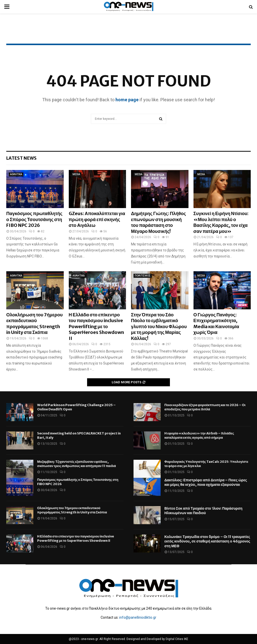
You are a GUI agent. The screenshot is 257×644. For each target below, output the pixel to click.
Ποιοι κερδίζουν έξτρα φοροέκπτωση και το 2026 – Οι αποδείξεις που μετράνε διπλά (205, 407)
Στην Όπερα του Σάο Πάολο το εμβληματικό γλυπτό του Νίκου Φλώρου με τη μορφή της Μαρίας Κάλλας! (159, 327)
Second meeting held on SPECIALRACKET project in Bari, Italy (79, 435)
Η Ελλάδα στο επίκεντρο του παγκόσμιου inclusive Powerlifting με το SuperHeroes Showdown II (96, 327)
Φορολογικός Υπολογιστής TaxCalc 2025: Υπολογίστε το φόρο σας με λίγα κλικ (206, 464)
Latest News (21, 158)
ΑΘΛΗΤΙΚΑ (16, 174)
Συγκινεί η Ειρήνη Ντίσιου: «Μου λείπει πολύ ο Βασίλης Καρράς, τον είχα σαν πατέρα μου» (221, 222)
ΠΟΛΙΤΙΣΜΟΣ (143, 276)
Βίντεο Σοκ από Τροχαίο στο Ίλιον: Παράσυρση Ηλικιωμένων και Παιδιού (203, 511)
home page (127, 100)
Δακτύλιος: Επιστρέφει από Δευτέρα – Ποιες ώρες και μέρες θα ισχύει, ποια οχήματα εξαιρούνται (206, 482)
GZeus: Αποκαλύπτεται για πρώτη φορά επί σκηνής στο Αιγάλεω (97, 219)
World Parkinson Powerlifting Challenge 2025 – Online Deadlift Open (76, 407)
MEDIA (76, 174)
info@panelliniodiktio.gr (138, 617)
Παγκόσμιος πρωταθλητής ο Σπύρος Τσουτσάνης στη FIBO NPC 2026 (34, 219)
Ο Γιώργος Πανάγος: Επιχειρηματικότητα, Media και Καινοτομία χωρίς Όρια (216, 324)
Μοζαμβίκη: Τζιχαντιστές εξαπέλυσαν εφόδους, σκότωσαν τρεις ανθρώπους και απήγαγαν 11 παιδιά (77, 464)
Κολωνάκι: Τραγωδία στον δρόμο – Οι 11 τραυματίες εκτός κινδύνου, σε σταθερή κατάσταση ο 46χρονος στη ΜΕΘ (207, 541)
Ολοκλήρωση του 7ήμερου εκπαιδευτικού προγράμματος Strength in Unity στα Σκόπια (35, 324)
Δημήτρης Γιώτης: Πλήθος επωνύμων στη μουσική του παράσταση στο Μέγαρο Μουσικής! (158, 222)
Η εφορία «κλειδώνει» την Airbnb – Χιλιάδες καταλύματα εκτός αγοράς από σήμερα (199, 435)
